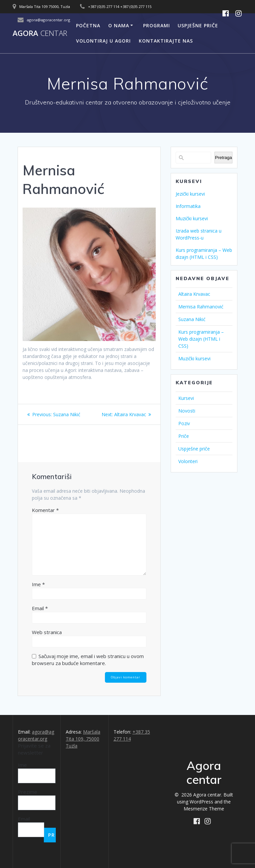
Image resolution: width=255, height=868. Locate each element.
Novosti (187, 411)
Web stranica (47, 632)
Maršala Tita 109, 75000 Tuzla (83, 739)
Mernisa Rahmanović (201, 307)
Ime (38, 584)
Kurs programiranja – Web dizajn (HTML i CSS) (201, 339)
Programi (157, 25)
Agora (40, 33)
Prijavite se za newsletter (34, 749)
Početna (88, 25)
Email (40, 608)
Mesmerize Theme (204, 809)
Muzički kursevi (192, 218)
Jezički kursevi (190, 194)
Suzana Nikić (192, 319)
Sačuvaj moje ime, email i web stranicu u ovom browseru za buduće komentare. (88, 660)
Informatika (188, 206)
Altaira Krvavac (194, 294)
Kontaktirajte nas (166, 41)
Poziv (184, 423)
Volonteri (188, 461)
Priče (184, 436)
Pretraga (223, 158)
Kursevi (186, 398)
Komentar (45, 510)
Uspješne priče (198, 25)
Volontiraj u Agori (103, 41)
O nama (119, 25)
